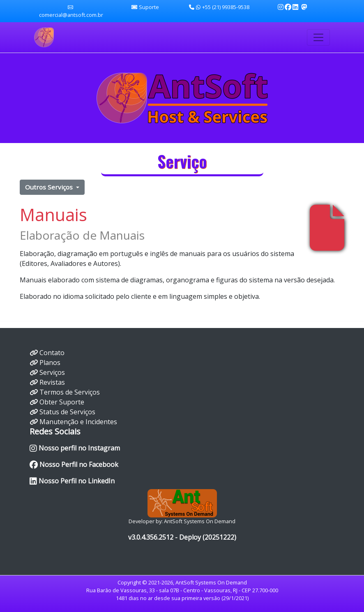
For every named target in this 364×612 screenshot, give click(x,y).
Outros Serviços (50, 187)
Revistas (52, 382)
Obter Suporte (62, 402)
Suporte (149, 7)
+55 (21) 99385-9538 (219, 7)
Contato (52, 353)
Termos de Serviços (70, 392)
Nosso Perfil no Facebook (74, 464)
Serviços (52, 372)
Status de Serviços (67, 412)
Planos (50, 363)
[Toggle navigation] (318, 37)
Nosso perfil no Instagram (75, 448)
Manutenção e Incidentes (78, 422)
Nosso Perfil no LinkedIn (72, 481)
